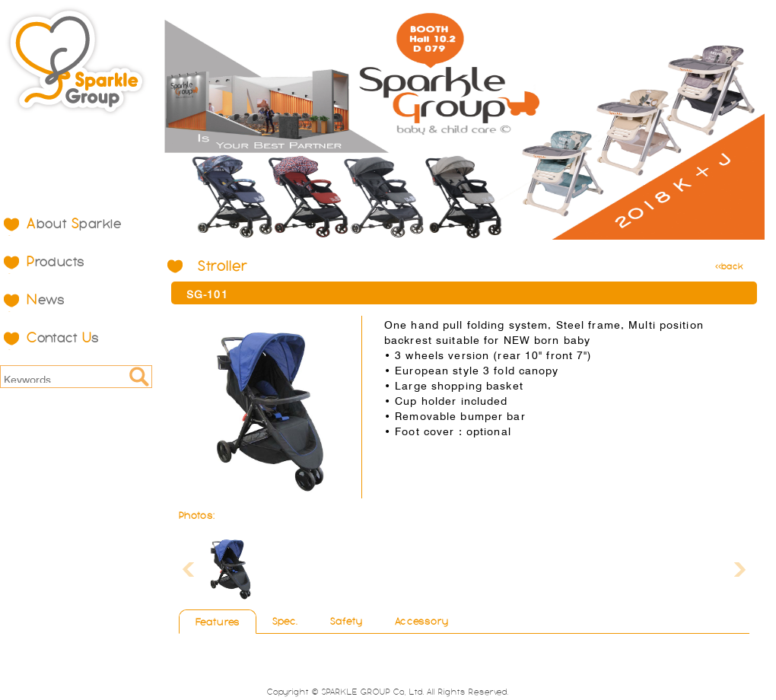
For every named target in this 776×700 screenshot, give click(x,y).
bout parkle (74, 224)
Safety (347, 622)
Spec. (285, 622)
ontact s (63, 338)
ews (46, 300)
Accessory (422, 622)
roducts (56, 262)
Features (218, 622)
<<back (729, 266)
